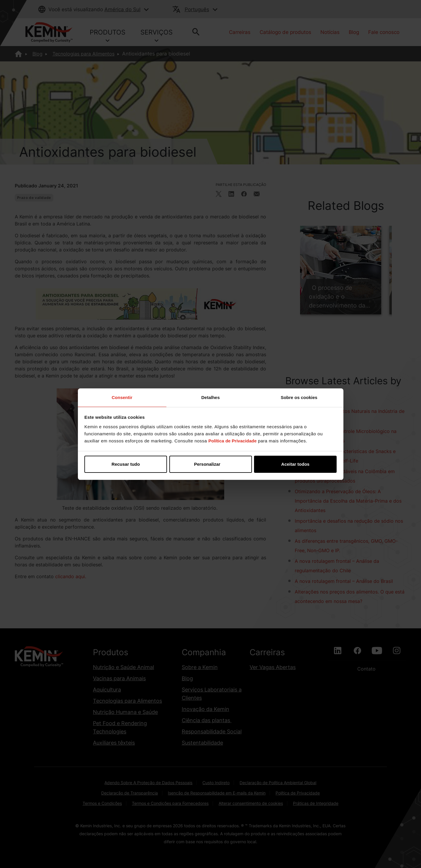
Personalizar (211, 464)
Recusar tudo (126, 464)
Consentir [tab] (122, 397)
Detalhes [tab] (210, 397)
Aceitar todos (295, 464)
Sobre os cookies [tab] (299, 397)
